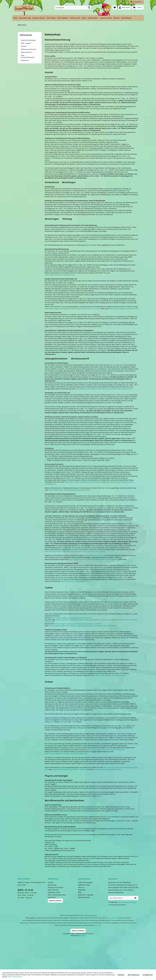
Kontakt (24, 46)
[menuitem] (73, 8)
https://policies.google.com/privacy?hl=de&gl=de (70, 769)
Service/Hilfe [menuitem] (136, 2)
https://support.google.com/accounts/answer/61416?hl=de (71, 618)
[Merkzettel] (115, 8)
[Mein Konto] (124, 8)
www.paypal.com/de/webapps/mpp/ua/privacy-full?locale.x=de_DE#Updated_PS (104, 389)
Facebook (106, 951)
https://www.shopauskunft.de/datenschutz (60, 275)
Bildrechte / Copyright (86, 895)
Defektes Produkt (84, 885)
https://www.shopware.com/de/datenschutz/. (111, 675)
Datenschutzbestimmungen (127, 902)
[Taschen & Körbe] (106, 18)
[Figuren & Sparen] (39, 18)
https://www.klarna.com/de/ (94, 555)
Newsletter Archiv (54, 892)
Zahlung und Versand (28, 49)
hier (101, 796)
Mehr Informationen (15, 977)
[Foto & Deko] (51, 18)
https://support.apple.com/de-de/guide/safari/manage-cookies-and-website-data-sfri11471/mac (83, 626)
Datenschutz (52, 885)
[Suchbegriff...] (73, 8)
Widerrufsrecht (26, 52)
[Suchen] (89, 8)
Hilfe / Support (26, 43)
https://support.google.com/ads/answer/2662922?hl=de (105, 750)
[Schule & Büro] (93, 18)
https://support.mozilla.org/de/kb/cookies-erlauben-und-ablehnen (79, 624)
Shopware (82, 936)
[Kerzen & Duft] (75, 18)
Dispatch (50, 952)
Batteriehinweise (84, 897)
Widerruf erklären (55, 901)
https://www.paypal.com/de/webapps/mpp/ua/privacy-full (69, 490)
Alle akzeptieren (133, 975)
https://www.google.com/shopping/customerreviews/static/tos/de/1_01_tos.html (72, 309)
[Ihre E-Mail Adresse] (120, 898)
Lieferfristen (98, 925)
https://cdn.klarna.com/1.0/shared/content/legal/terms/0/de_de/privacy (94, 559)
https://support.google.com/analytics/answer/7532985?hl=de (66, 754)
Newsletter (82, 890)
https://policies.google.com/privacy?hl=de (124, 309)
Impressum (25, 60)
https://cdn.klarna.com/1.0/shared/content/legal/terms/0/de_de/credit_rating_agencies (75, 551)
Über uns (81, 887)
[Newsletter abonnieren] (135, 898)
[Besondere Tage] (25, 18)
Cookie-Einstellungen (28, 40)
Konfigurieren (148, 975)
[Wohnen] (116, 18)
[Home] (16, 18)
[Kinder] (84, 18)
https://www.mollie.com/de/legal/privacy (75, 581)
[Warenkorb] (138, 8)
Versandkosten (92, 915)
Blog (80, 892)
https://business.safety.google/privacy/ (108, 769)
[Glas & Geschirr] (63, 18)
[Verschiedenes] (126, 18)
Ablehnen (121, 975)
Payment (80, 951)
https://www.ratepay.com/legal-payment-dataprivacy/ (83, 482)
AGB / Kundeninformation (28, 56)
